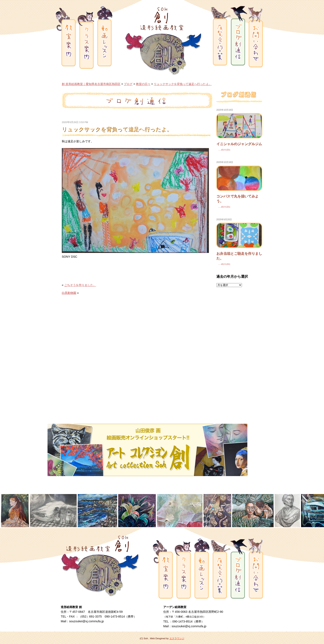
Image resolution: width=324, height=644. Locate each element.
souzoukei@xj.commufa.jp (86, 621)
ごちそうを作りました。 (80, 285)
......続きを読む (223, 150)
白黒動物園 (69, 293)
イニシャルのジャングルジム (239, 144)
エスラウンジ (177, 638)
